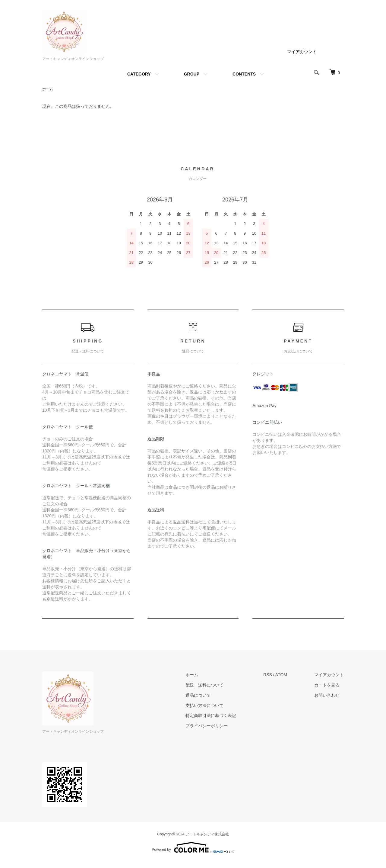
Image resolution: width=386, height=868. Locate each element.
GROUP (192, 74)
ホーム (48, 89)
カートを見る (327, 685)
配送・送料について (204, 685)
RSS (268, 675)
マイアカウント (302, 52)
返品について (198, 695)
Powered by (193, 847)
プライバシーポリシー (207, 726)
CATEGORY (139, 74)
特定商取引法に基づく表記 (211, 715)
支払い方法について (204, 706)
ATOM (281, 675)
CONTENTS (244, 74)
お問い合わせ (327, 695)
